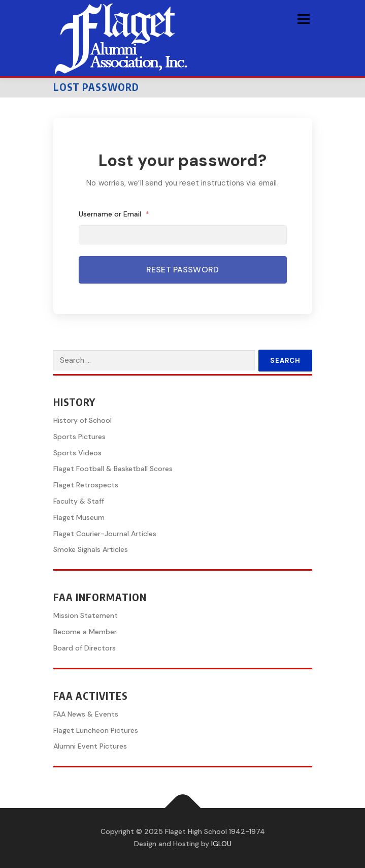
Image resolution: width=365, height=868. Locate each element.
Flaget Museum (79, 517)
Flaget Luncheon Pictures (96, 730)
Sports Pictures (79, 437)
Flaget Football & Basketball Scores (113, 469)
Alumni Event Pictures (90, 746)
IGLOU (221, 844)
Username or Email (114, 214)
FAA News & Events (86, 714)
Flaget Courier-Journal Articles (105, 534)
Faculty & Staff (79, 501)
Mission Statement (86, 615)
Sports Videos (77, 453)
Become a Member (85, 632)
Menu (303, 19)
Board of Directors (85, 648)
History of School (82, 420)
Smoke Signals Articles (91, 549)
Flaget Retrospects (86, 485)
